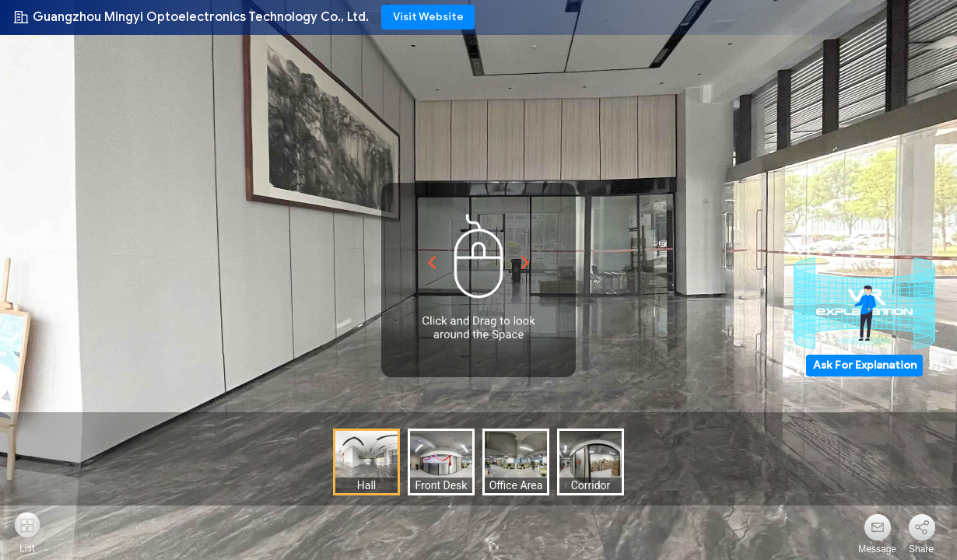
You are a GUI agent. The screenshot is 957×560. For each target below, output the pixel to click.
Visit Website (428, 17)
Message (877, 549)
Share (921, 549)
